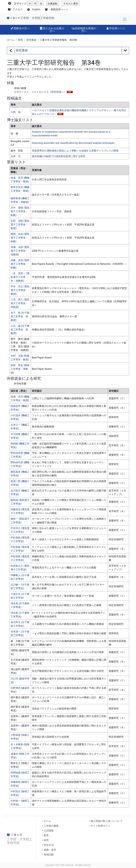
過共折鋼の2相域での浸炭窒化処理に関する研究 (59, 156)
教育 (45, 835)
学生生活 (48, 845)
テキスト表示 (71, 4)
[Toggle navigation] (125, 19)
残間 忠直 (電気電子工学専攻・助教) (20, 238)
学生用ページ (116, 28)
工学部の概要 (50, 826)
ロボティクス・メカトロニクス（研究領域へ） (40, 92)
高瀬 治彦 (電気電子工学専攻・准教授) (20, 251)
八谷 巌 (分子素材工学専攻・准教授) (20, 330)
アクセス (18, 9)
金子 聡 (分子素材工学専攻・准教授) (20, 316)
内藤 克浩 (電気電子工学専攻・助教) (20, 264)
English (36, 9)
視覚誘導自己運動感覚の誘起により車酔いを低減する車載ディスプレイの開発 (75, 151)
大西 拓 (16, 112)
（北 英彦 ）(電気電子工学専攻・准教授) (20, 277)
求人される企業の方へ (52, 30)
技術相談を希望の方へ (84, 30)
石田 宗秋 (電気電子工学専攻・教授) (20, 225)
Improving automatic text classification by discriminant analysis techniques (73, 143)
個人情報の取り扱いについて (106, 821)
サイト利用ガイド (100, 826)
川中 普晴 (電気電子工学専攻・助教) (20, 211)
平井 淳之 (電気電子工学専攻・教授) (20, 290)
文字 (20, 4)
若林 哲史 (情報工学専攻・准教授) (20, 369)
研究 (20, 40)
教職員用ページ (59, 9)
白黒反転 (53, 4)
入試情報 (48, 831)
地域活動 (48, 855)
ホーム (11, 40)
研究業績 (31, 40)
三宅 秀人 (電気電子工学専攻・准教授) (20, 303)
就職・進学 (49, 850)
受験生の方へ (20, 28)
